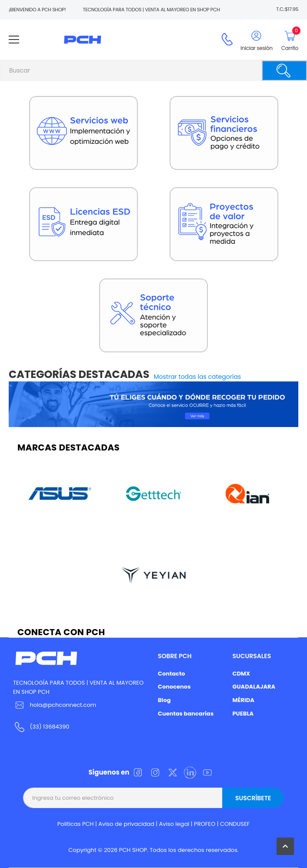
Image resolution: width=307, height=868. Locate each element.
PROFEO (205, 824)
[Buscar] (284, 71)
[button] (285, 846)
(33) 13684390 (49, 727)
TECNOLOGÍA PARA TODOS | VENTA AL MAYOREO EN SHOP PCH (78, 687)
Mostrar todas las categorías (198, 377)
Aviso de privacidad (126, 824)
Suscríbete (253, 798)
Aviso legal (174, 824)
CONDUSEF (235, 824)
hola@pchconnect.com (63, 705)
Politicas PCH (76, 824)
